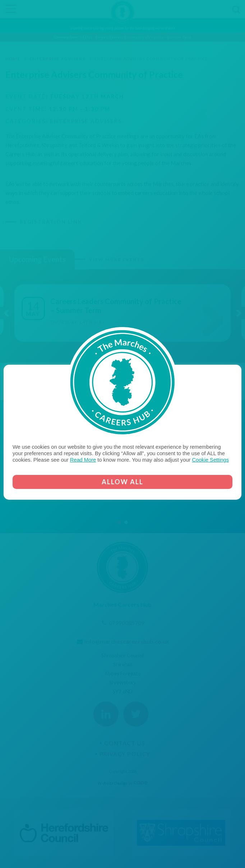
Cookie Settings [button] (210, 460)
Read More (83, 460)
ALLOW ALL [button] (122, 482)
